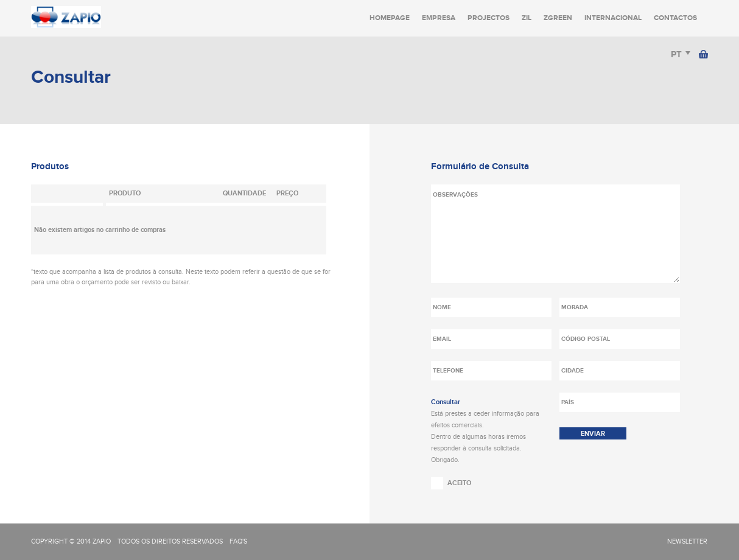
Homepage (390, 18)
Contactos (675, 18)
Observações (555, 234)
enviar (593, 434)
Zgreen (558, 18)
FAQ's (238, 541)
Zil (527, 18)
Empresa (439, 18)
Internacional (613, 18)
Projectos (489, 18)
